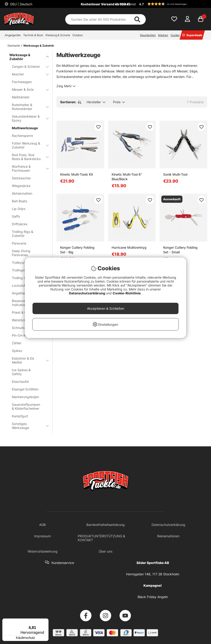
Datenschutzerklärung (87, 293)
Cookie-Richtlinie (127, 293)
